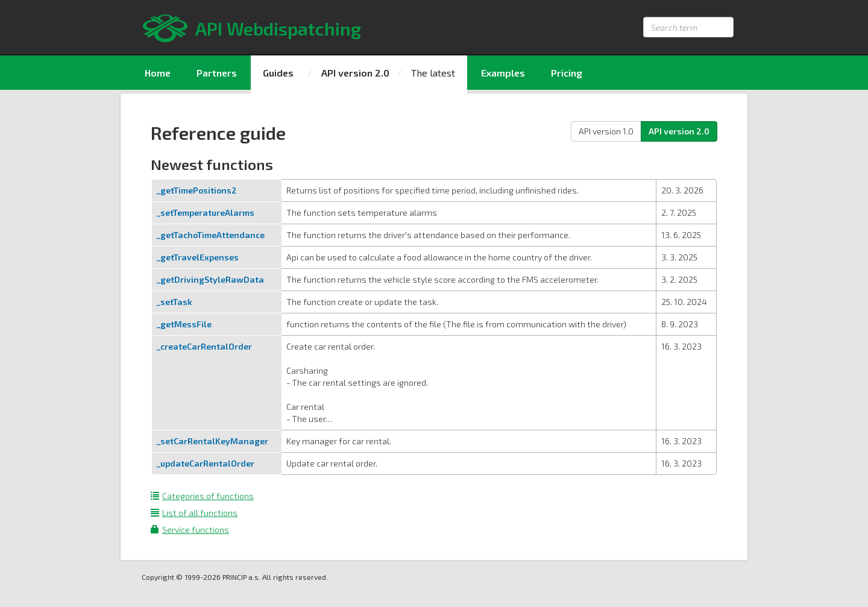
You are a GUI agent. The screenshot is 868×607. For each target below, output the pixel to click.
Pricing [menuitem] (567, 73)
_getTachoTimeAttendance (211, 235)
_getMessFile (184, 324)
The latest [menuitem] (433, 73)
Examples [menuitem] (503, 73)
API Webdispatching (278, 28)
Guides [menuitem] (278, 73)
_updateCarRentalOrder (206, 463)
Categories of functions (202, 496)
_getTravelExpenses (198, 257)
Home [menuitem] (158, 73)
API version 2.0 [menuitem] (355, 73)
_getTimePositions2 (197, 190)
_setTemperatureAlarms (206, 212)
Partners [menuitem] (217, 73)
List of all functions (194, 513)
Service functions (190, 530)
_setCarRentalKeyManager (212, 441)
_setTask (175, 302)
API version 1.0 (606, 131)
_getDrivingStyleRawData (210, 279)
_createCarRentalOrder (204, 346)
